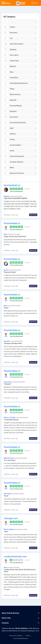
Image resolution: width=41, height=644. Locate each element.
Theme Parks (12, 61)
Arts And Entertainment (15, 123)
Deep (6, 568)
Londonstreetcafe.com (15, 556)
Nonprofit (10, 100)
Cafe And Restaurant (14, 156)
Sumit (6, 270)
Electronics (11, 33)
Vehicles (10, 134)
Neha (6, 306)
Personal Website (13, 106)
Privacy (28, 636)
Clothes (10, 27)
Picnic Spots (11, 55)
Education (11, 111)
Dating (9, 89)
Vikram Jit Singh (10, 418)
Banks (9, 168)
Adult (9, 128)
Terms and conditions (16, 636)
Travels (10, 139)
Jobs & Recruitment (14, 44)
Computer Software (14, 162)
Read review (33, 215)
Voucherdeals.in (12, 185)
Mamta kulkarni (9, 529)
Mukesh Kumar (9, 458)
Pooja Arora (8, 382)
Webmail (10, 66)
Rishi (6, 234)
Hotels (9, 151)
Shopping (10, 49)
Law (9, 38)
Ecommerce (11, 117)
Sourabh (7, 341)
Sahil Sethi (8, 494)
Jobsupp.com (11, 518)
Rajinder (7, 196)
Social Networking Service (16, 83)
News (9, 72)
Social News (11, 78)
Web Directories (13, 94)
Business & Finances (14, 173)
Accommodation (13, 145)
